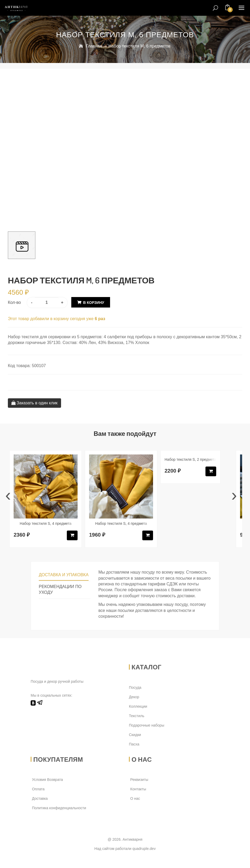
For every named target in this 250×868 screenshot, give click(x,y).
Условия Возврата (47, 780)
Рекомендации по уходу (60, 590)
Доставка (40, 798)
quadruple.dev (144, 849)
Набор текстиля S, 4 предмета (45, 523)
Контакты (138, 789)
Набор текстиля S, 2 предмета (190, 459)
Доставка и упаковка (64, 575)
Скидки (135, 735)
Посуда (135, 687)
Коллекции (138, 706)
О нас (135, 798)
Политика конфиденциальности (59, 808)
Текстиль (137, 716)
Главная (94, 46)
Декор (134, 697)
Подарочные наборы (147, 725)
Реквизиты (139, 780)
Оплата (38, 789)
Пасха (134, 744)
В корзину (94, 303)
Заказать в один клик (34, 403)
